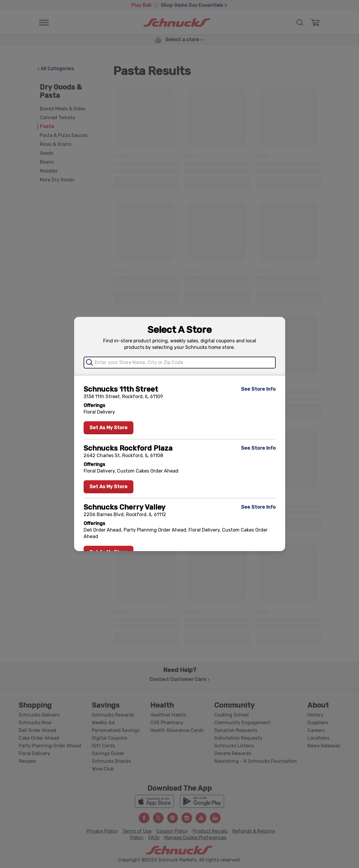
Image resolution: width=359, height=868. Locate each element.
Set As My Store (109, 428)
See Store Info (258, 389)
